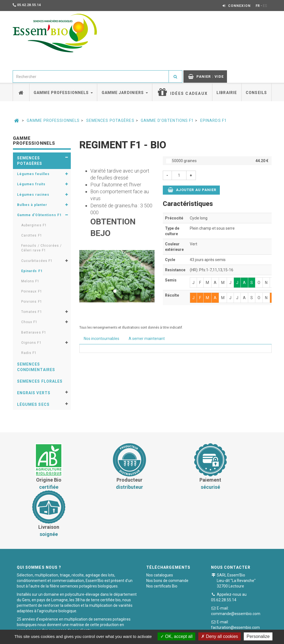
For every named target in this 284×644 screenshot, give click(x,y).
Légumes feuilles (33, 174)
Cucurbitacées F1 (37, 261)
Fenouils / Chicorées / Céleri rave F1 (42, 248)
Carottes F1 (32, 235)
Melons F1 (30, 281)
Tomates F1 (32, 312)
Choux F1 (29, 322)
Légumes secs (33, 404)
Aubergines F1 (34, 225)
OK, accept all (176, 636)
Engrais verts (34, 393)
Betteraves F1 (34, 332)
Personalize (258, 636)
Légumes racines (33, 195)
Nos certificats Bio (162, 539)
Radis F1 (29, 353)
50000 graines (217, 161)
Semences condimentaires (36, 367)
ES (265, 6)
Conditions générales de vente (89, 626)
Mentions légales (179, 626)
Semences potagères (110, 120)
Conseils (256, 93)
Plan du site (211, 626)
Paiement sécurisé (140, 626)
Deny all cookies (220, 636)
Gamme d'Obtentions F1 (167, 120)
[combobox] (91, 77)
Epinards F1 (213, 120)
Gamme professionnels (63, 93)
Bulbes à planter (32, 205)
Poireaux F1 (32, 291)
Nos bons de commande (167, 533)
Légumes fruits (31, 184)
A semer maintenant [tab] (147, 339)
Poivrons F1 (32, 302)
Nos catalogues (160, 528)
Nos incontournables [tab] (102, 339)
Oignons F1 (31, 343)
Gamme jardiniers (125, 93)
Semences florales (40, 381)
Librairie (227, 93)
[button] (85, 276)
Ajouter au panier (192, 190)
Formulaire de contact (245, 590)
